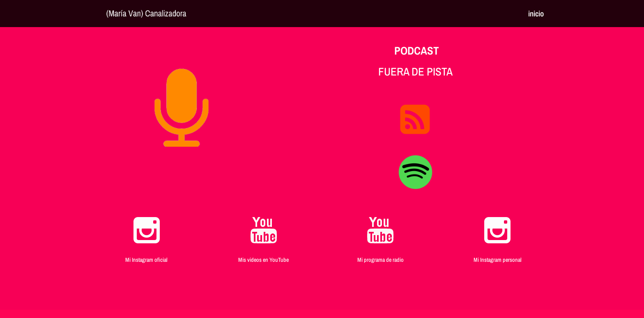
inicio (536, 15)
